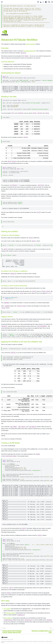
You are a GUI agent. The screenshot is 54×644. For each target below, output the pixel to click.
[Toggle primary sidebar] (2, 2)
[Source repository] (38, 2)
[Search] (49, 2)
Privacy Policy (4, 641)
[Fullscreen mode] (43, 2)
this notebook (8, 618)
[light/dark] (46, 2)
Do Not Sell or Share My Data (20, 641)
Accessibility (35, 641)
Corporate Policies (41, 641)
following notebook (11, 613)
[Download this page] (41, 2)
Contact (3, 642)
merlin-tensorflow (30, 44)
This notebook (7, 609)
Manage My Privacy (10, 641)
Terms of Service (29, 641)
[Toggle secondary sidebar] (52, 2)
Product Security (48, 641)
